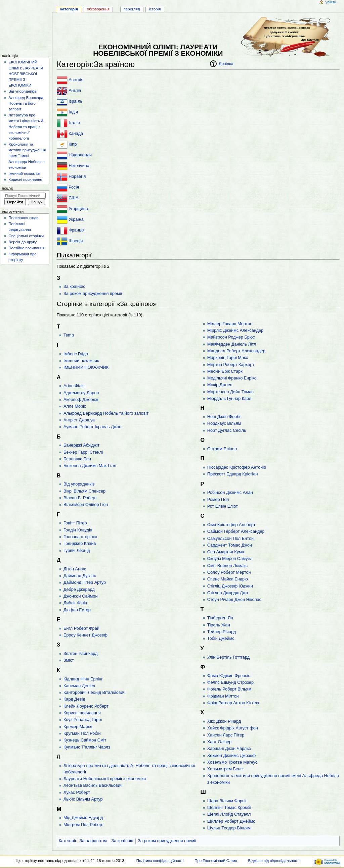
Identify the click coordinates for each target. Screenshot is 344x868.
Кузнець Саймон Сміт (85, 740)
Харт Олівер (219, 742)
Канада (76, 134)
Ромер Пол (218, 500)
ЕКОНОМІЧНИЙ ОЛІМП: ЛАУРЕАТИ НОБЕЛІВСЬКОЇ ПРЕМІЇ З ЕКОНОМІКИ (26, 74)
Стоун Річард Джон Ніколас (234, 600)
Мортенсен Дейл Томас (230, 392)
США (73, 198)
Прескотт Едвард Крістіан (233, 474)
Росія (74, 187)
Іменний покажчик (81, 361)
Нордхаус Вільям (224, 423)
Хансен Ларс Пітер (226, 735)
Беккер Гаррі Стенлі (83, 452)
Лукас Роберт (77, 793)
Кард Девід (74, 699)
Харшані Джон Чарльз (229, 749)
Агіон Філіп (74, 386)
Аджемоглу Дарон (81, 393)
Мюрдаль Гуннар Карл (229, 399)
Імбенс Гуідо (76, 354)
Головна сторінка (80, 537)
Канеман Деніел (79, 686)
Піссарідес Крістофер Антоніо (237, 467)
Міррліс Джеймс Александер (235, 330)
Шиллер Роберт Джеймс (231, 821)
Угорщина (78, 209)
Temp (69, 335)
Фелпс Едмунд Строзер (230, 682)
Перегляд (132, 9)
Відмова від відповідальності (274, 861)
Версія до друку (23, 242)
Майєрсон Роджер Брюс (231, 337)
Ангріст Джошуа (79, 420)
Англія (75, 91)
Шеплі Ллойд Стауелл (229, 814)
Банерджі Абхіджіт (81, 445)
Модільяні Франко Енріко (232, 378)
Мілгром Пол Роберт (84, 825)
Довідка (226, 64)
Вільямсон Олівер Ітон (86, 505)
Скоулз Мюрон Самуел (230, 559)
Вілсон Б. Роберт (80, 498)
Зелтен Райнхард (81, 654)
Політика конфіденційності (160, 861)
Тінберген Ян (220, 618)
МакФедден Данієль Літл (232, 344)
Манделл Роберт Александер (236, 351)
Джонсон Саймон (80, 596)
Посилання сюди (23, 218)
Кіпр (73, 144)
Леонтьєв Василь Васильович (93, 785)
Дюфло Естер (77, 610)
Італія (74, 123)
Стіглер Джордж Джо (228, 593)
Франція (77, 230)
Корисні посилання (82, 713)
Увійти (331, 2)
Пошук (8, 188)
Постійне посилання (26, 248)
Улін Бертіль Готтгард (228, 657)
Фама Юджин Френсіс (229, 676)
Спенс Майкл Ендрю (228, 579)
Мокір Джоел (220, 385)
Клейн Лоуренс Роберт (86, 706)
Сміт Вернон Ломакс (227, 566)
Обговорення (98, 9)
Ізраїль (75, 101)
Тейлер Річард (222, 632)
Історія (155, 9)
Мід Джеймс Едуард (83, 818)
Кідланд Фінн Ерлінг (83, 679)
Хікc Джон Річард (224, 721)
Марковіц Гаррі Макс (228, 358)
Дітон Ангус (75, 569)
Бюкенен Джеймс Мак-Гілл (90, 466)
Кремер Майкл (78, 727)
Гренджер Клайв (80, 544)
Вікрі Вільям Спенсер (84, 491)
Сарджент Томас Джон (230, 545)
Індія (73, 112)
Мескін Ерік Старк (225, 371)
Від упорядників (79, 484)
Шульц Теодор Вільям (229, 828)
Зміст (69, 660)
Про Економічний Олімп (216, 861)
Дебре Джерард (79, 590)
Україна (76, 219)
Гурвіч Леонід (77, 551)
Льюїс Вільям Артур (83, 799)
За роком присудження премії (93, 294)
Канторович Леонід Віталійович (94, 693)
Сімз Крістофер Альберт (231, 525)
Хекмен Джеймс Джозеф (231, 756)
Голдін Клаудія (78, 530)
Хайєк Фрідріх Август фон (233, 728)
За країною (74, 287)
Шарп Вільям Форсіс (227, 801)
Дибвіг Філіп (75, 603)
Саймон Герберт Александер (236, 531)
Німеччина (79, 166)
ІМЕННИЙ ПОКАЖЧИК (86, 367)
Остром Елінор (222, 449)
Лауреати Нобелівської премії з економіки (105, 779)
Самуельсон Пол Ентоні (231, 539)
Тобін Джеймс (221, 639)
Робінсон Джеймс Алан (230, 493)
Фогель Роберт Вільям (229, 689)
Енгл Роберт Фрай (81, 628)
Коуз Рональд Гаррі (83, 720)
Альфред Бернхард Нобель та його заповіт (106, 413)
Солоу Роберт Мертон (229, 572)
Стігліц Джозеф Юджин (230, 586)
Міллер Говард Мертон (230, 324)
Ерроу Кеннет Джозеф (85, 635)
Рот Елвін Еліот (223, 506)
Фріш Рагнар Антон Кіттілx (233, 703)
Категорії (68, 841)
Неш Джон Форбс (224, 417)
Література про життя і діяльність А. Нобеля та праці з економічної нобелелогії (27, 127)
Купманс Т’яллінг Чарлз (87, 747)
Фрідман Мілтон (223, 696)
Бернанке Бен (77, 459)
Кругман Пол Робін (82, 733)
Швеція (76, 241)
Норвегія (77, 176)
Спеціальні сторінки (26, 236)
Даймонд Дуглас (80, 576)
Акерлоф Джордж (81, 400)
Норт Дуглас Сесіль (227, 430)
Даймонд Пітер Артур (85, 582)
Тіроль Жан (219, 625)
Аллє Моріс (75, 406)
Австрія (76, 80)
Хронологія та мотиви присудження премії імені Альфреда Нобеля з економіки (27, 156)
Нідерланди (80, 155)
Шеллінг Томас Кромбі (229, 808)
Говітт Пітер (75, 523)
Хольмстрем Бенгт (226, 769)
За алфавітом (93, 841)
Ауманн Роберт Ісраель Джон (92, 427)
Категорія (69, 9)
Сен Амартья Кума (226, 552)
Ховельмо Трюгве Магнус (232, 762)
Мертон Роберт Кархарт (231, 365)
